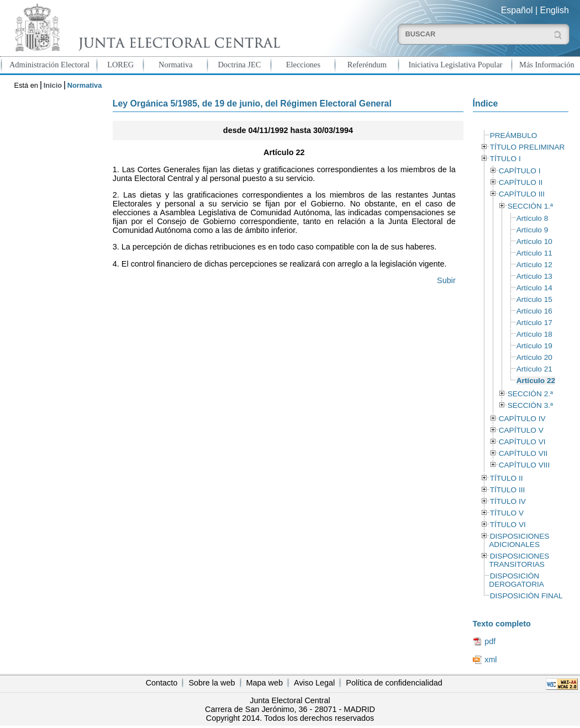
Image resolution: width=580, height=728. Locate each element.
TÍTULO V (507, 513)
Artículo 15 (534, 299)
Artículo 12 (534, 265)
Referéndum (367, 65)
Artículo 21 (534, 369)
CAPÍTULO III (522, 194)
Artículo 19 (534, 346)
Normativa (176, 65)
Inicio (53, 85)
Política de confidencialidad (394, 683)
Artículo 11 (534, 253)
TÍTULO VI (508, 525)
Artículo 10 (534, 241)
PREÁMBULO (514, 135)
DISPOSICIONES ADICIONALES (519, 540)
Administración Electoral (49, 65)
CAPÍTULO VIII (524, 465)
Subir (446, 280)
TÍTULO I (505, 159)
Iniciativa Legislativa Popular (455, 65)
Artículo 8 (532, 218)
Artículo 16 (534, 311)
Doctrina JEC (239, 65)
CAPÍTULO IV (522, 419)
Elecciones (303, 65)
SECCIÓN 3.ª (530, 405)
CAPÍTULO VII (523, 453)
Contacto (162, 683)
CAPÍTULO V (521, 430)
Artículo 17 (534, 323)
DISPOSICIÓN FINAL (526, 596)
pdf (490, 641)
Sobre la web (212, 683)
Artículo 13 (534, 276)
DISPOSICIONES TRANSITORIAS (519, 560)
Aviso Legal (314, 683)
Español (517, 10)
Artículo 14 (534, 288)
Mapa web (265, 683)
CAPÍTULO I (520, 171)
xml (491, 660)
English (555, 10)
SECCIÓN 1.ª (530, 206)
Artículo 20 (534, 357)
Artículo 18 (534, 334)
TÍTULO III (508, 490)
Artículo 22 (536, 381)
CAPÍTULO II (521, 182)
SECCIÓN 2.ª (530, 394)
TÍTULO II (507, 478)
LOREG (120, 65)
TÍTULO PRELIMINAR (528, 147)
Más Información (547, 65)
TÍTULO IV (508, 501)
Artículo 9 (532, 230)
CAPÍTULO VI (522, 442)
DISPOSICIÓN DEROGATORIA (516, 580)
